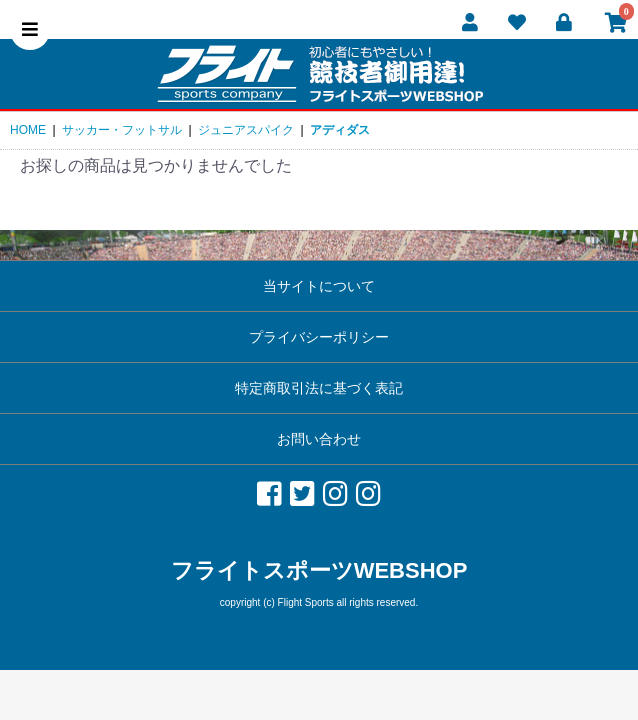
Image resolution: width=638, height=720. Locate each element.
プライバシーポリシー (319, 337)
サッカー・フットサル (122, 130)
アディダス (340, 130)
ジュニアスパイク (246, 130)
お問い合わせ (319, 439)
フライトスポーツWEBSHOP (319, 570)
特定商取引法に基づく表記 (319, 388)
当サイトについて (319, 286)
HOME (28, 130)
